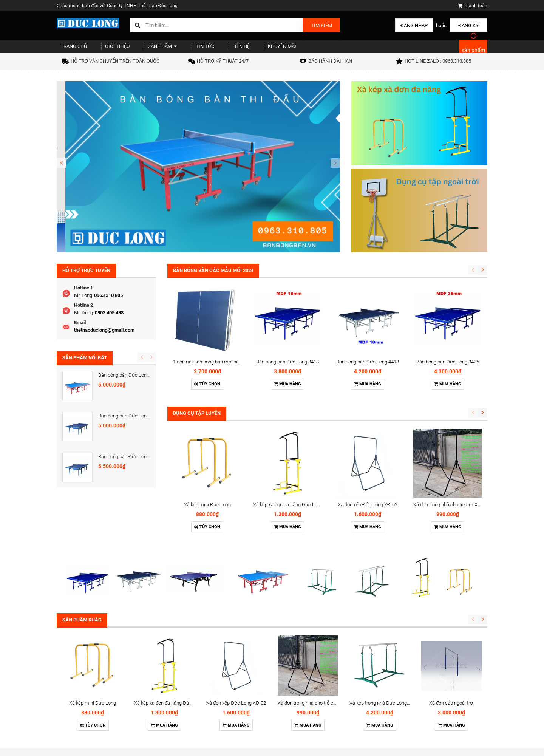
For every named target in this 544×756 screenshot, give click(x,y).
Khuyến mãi (253, 49)
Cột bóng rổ (332, 734)
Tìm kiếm (321, 26)
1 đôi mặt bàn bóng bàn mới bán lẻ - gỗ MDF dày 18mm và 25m (240, 299)
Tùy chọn (207, 322)
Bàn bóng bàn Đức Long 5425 (130, 381)
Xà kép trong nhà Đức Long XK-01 (385, 601)
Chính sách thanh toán (270, 704)
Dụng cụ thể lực (336, 694)
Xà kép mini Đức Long (207, 373)
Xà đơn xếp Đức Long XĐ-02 (368, 373)
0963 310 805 (108, 302)
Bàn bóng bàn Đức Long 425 (128, 465)
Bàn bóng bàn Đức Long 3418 (287, 299)
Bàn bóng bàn (335, 685)
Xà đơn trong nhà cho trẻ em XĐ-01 (450, 373)
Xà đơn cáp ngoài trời (451, 601)
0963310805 (419, 710)
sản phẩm (473, 54)
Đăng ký (468, 26)
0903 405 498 (109, 319)
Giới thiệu (109, 49)
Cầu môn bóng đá (339, 704)
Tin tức (187, 49)
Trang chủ (70, 49)
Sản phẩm (149, 49)
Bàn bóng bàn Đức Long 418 (128, 423)
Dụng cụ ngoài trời (339, 744)
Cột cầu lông (333, 724)
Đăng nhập (414, 26)
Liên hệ (217, 49)
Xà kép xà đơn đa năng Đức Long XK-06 (295, 373)
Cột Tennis (331, 714)
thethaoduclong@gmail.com (104, 336)
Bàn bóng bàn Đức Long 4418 (368, 299)
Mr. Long (83, 302)
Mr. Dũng (83, 319)
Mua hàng (287, 322)
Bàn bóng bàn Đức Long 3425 (448, 299)
